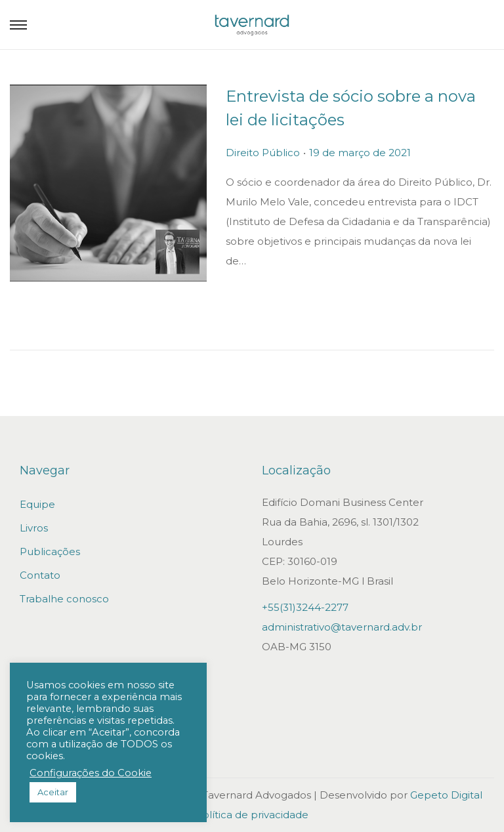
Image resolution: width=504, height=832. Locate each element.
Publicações (50, 551)
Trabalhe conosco (64, 599)
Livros (34, 528)
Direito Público (263, 153)
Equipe (37, 504)
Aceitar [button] (53, 792)
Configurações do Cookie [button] (91, 773)
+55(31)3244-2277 (305, 607)
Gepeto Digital (446, 795)
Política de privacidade (252, 815)
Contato (40, 575)
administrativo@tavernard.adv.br (342, 627)
